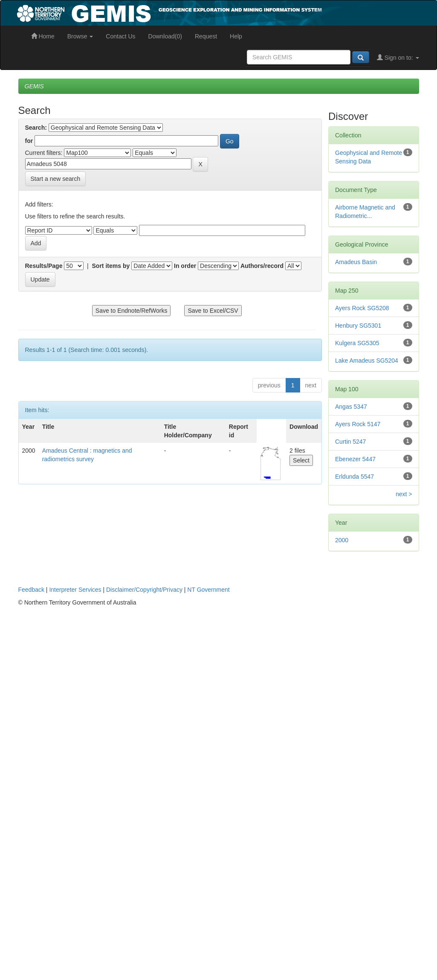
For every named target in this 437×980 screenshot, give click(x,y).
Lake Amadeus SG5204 (367, 361)
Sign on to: (398, 58)
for (29, 141)
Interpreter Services (75, 590)
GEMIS (34, 86)
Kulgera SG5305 (357, 343)
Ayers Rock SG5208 (362, 308)
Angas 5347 (351, 407)
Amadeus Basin (356, 262)
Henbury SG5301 (358, 326)
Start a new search (56, 179)
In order (185, 266)
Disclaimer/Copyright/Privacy (144, 590)
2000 (342, 540)
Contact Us (120, 36)
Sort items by (111, 266)
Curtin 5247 (350, 442)
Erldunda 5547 (355, 477)
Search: (36, 128)
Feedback (31, 590)
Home (43, 36)
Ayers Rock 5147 (358, 424)
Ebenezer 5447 (355, 459)
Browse (80, 36)
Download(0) (165, 36)
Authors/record (262, 266)
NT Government (208, 590)
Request (206, 36)
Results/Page (44, 266)
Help (236, 36)
